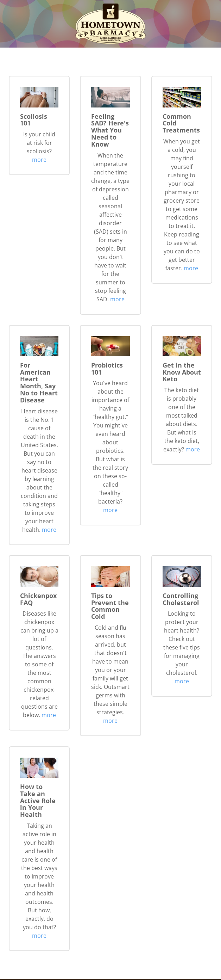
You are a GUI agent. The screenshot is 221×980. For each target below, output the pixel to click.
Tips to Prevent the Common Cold (110, 606)
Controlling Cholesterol (181, 599)
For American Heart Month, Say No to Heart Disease (39, 383)
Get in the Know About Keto (182, 372)
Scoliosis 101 (34, 120)
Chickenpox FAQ (38, 599)
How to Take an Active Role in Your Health (38, 800)
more (39, 160)
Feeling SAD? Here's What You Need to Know (110, 130)
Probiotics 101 (107, 369)
